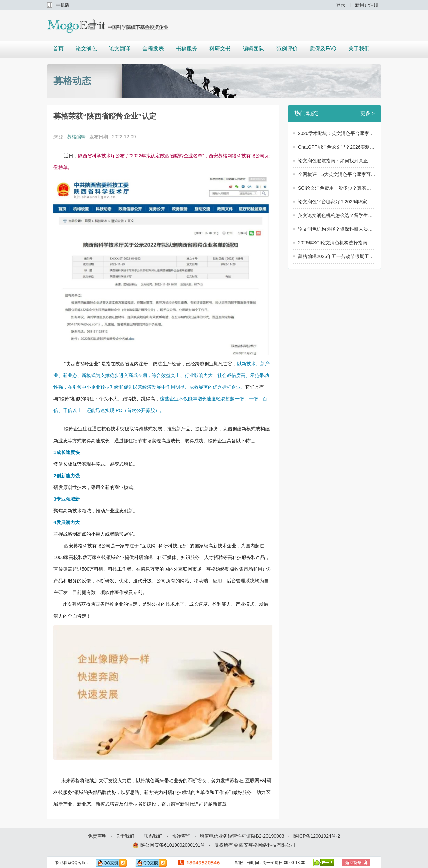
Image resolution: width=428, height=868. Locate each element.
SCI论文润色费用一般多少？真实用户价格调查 (337, 188)
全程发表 (153, 49)
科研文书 (220, 49)
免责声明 (97, 836)
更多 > (368, 113)
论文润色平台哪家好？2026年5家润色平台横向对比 (337, 202)
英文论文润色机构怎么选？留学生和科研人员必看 (337, 215)
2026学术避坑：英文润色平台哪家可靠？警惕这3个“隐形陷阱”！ (337, 133)
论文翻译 (120, 49)
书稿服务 (187, 49)
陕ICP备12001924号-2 (317, 836)
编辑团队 (253, 49)
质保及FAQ (323, 49)
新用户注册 (367, 5)
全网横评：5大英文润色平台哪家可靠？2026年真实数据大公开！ (337, 174)
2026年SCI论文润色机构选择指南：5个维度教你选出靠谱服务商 (337, 243)
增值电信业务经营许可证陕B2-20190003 (242, 836)
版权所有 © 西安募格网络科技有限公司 (255, 845)
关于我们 (359, 49)
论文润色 (86, 49)
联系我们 (153, 836)
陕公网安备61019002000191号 (169, 845)
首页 (58, 49)
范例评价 (287, 49)
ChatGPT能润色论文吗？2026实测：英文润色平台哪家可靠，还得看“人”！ (337, 147)
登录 (341, 5)
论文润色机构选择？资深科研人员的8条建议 (337, 229)
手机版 (63, 5)
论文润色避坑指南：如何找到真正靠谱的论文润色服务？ (337, 161)
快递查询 (181, 836)
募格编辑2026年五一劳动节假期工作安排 (337, 256)
